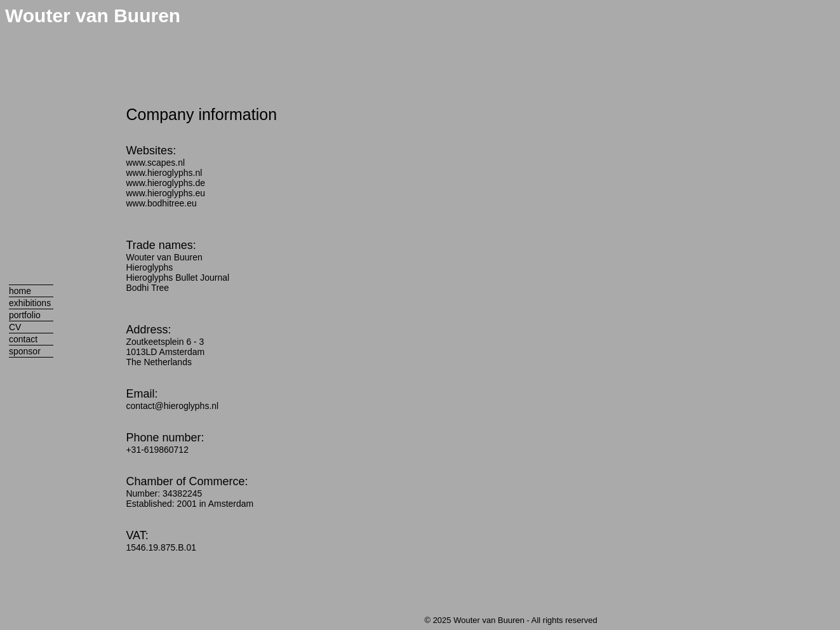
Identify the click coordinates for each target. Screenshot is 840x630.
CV (15, 327)
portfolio (25, 315)
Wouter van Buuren (93, 16)
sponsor (25, 351)
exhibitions (30, 303)
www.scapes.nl (155, 163)
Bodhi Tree (147, 288)
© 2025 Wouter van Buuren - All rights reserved (510, 620)
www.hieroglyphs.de (165, 183)
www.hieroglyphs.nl (164, 173)
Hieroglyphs (149, 267)
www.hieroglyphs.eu (165, 193)
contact (23, 339)
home (20, 291)
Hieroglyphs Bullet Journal (177, 278)
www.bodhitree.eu (161, 203)
